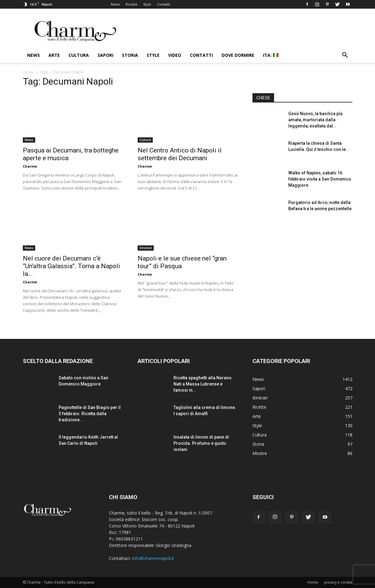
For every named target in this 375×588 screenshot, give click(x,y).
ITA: (271, 55)
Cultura (79, 55)
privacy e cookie (338, 582)
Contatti (164, 4)
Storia (130, 55)
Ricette (131, 4)
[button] (345, 56)
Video (175, 55)
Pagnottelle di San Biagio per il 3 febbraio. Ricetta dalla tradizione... (90, 414)
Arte (54, 55)
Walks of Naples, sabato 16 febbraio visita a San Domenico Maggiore (320, 179)
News (115, 4)
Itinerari (146, 248)
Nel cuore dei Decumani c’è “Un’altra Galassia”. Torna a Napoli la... (71, 266)
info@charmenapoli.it (153, 558)
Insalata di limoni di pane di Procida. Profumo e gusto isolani (201, 443)
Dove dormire (238, 55)
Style (147, 4)
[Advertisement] (302, 274)
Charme (30, 166)
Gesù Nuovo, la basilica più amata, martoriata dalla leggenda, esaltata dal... (315, 120)
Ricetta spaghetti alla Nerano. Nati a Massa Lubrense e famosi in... (203, 384)
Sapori (105, 55)
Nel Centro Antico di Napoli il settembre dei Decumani (180, 154)
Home (28, 72)
